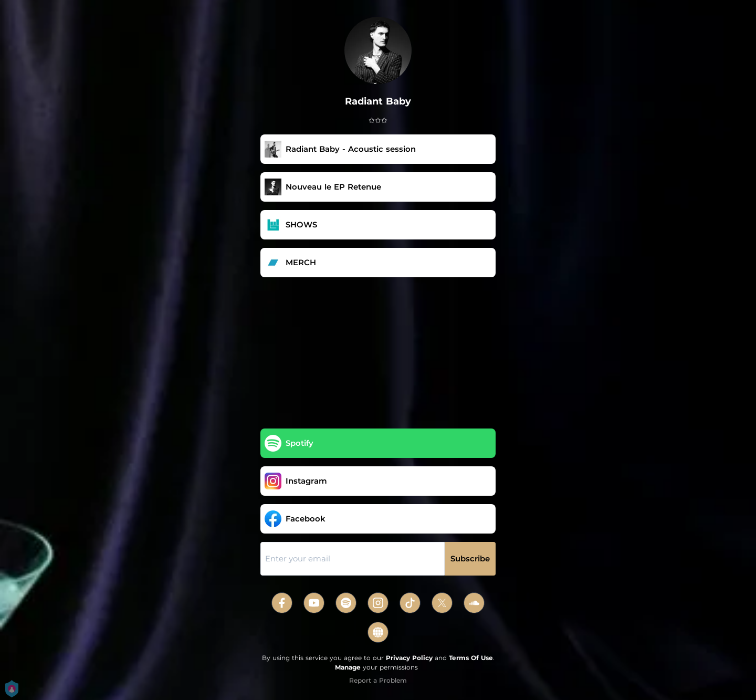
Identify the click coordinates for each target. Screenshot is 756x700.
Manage (348, 667)
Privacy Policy (409, 658)
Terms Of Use (471, 658)
